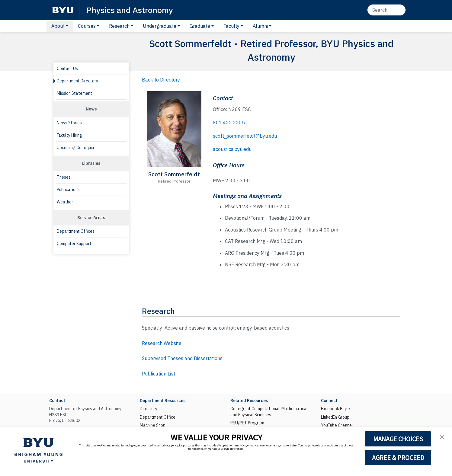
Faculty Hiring (69, 135)
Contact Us (67, 69)
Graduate (200, 26)
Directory (149, 409)
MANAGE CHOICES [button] (398, 439)
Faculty (231, 26)
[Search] (386, 10)
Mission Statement (74, 93)
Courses (87, 26)
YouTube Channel (337, 425)
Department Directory (77, 81)
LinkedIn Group (335, 417)
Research (119, 26)
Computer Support (74, 244)
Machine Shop (153, 425)
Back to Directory (161, 80)
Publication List (159, 374)
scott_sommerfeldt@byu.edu (245, 136)
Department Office (158, 417)
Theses (64, 177)
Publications (68, 190)
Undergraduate (160, 26)
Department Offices (76, 231)
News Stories (69, 123)
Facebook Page (335, 409)
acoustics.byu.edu (232, 149)
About (58, 26)
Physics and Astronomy (130, 10)
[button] (442, 437)
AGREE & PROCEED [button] (398, 458)
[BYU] (63, 10)
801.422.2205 (229, 123)
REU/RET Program (247, 423)
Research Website (162, 343)
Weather (65, 202)
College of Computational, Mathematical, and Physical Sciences (269, 412)
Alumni (260, 26)
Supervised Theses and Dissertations (182, 358)
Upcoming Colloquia (75, 148)
